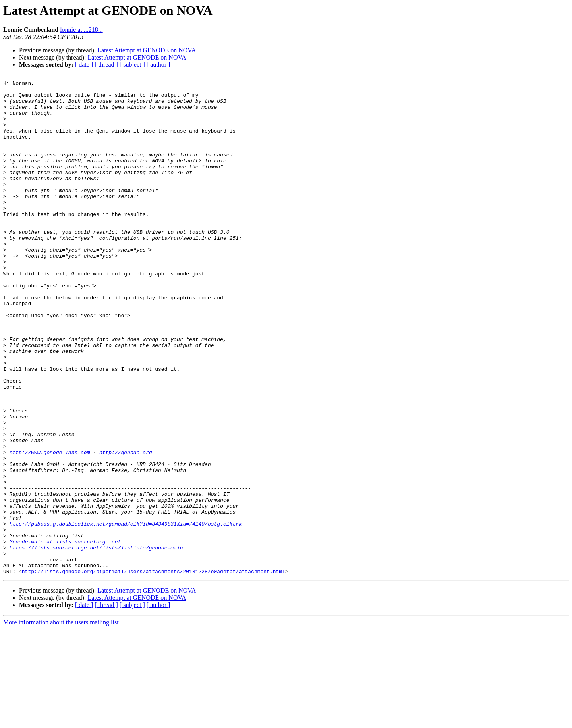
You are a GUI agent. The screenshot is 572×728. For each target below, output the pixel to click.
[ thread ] (106, 65)
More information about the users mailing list (61, 721)
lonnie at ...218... (81, 30)
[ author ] (158, 65)
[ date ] (84, 65)
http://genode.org (126, 527)
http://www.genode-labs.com (50, 527)
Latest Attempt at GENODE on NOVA (147, 50)
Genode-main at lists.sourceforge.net (65, 634)
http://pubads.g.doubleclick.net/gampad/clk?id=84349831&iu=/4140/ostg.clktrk (126, 613)
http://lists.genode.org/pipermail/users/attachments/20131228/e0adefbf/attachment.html (154, 670)
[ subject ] (132, 65)
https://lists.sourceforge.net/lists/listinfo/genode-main (96, 641)
